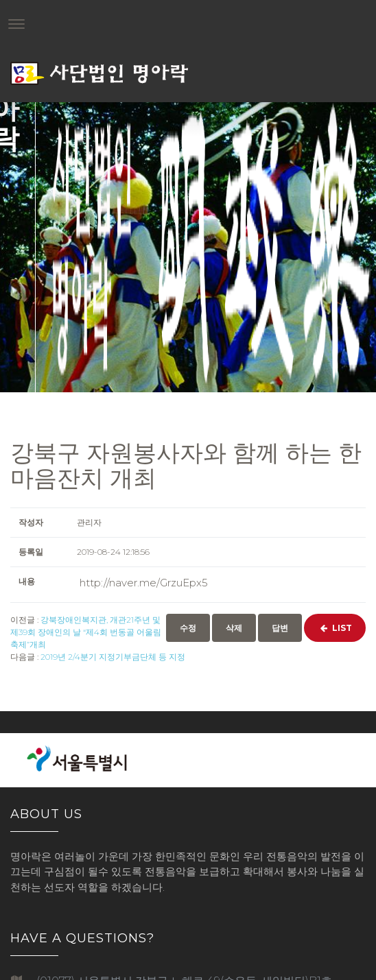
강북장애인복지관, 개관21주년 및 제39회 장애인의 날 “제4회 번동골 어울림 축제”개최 (86, 632)
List (335, 628)
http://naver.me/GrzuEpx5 (144, 583)
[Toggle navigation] (16, 24)
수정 (188, 628)
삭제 (234, 628)
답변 (280, 628)
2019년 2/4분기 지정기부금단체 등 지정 (113, 657)
